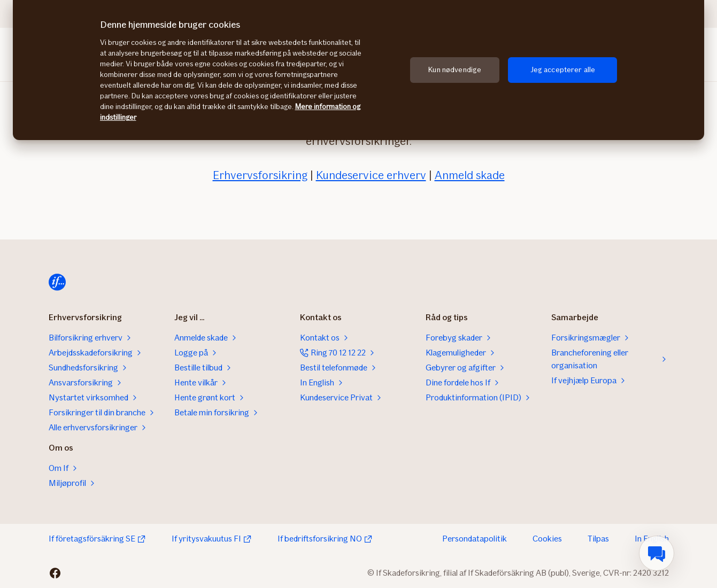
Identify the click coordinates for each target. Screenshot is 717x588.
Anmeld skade (470, 175)
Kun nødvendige (455, 70)
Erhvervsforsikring (260, 175)
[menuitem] (657, 553)
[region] (358, 70)
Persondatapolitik (475, 539)
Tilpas (598, 539)
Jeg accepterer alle (563, 70)
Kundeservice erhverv (371, 175)
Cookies (547, 539)
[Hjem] (57, 282)
